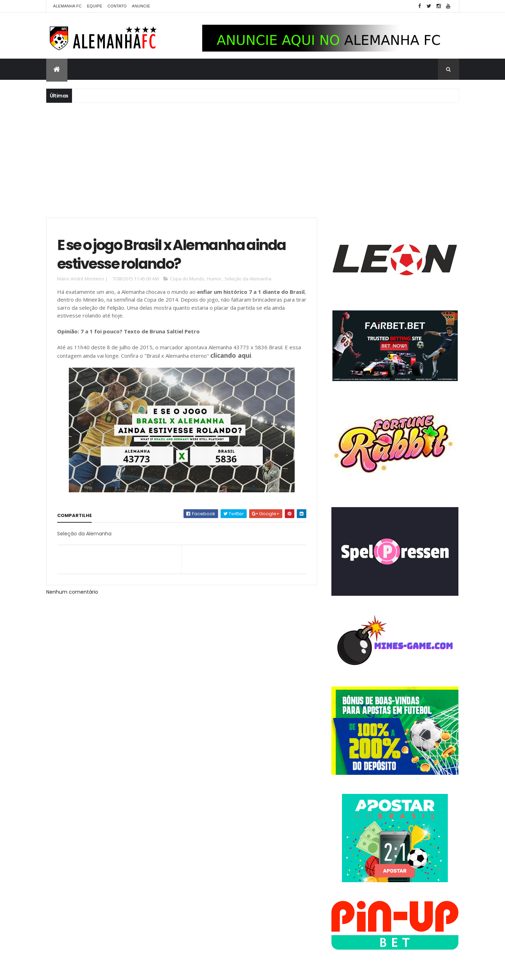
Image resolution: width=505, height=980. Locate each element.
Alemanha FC (68, 6)
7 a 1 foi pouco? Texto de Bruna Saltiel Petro (140, 331)
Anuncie (141, 6)
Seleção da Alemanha (248, 279)
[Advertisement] (253, 159)
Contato (117, 6)
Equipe (94, 6)
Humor (214, 279)
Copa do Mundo (187, 279)
